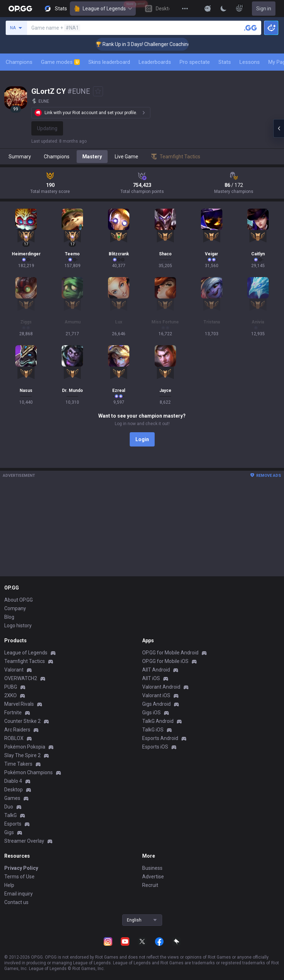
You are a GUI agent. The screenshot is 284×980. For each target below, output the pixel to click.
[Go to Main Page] (20, 9)
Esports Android (160, 738)
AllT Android (156, 670)
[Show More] (208, 9)
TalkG (11, 815)
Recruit (150, 885)
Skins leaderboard (109, 62)
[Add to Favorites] (98, 91)
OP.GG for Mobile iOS (165, 661)
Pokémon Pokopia (25, 747)
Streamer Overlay (24, 841)
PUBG (11, 687)
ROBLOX (14, 738)
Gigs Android (156, 704)
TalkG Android (158, 721)
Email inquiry (19, 894)
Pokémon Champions (29, 772)
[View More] (185, 9)
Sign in (264, 9)
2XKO (11, 695)
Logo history (18, 626)
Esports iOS (155, 747)
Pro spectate (195, 62)
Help (9, 885)
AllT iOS (151, 678)
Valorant (14, 670)
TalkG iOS (153, 730)
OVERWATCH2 (21, 678)
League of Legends (103, 9)
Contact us (16, 902)
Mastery (92, 157)
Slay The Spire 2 (22, 755)
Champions (19, 62)
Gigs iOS (151, 713)
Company (15, 608)
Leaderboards (155, 62)
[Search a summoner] (251, 28)
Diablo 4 (13, 781)
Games (12, 798)
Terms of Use (19, 877)
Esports (13, 824)
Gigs (9, 832)
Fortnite (13, 713)
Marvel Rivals (19, 704)
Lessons (250, 62)
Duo (9, 807)
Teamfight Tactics (25, 661)
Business (152, 868)
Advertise (153, 877)
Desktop (14, 790)
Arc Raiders (17, 730)
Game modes (60, 62)
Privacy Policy (21, 868)
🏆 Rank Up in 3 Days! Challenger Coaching (153, 44)
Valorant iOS (156, 695)
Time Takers (18, 764)
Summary (20, 157)
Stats (225, 62)
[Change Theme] (223, 9)
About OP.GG (19, 600)
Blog (9, 617)
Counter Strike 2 (22, 721)
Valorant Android (161, 687)
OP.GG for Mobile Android (170, 653)
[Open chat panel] (279, 128)
